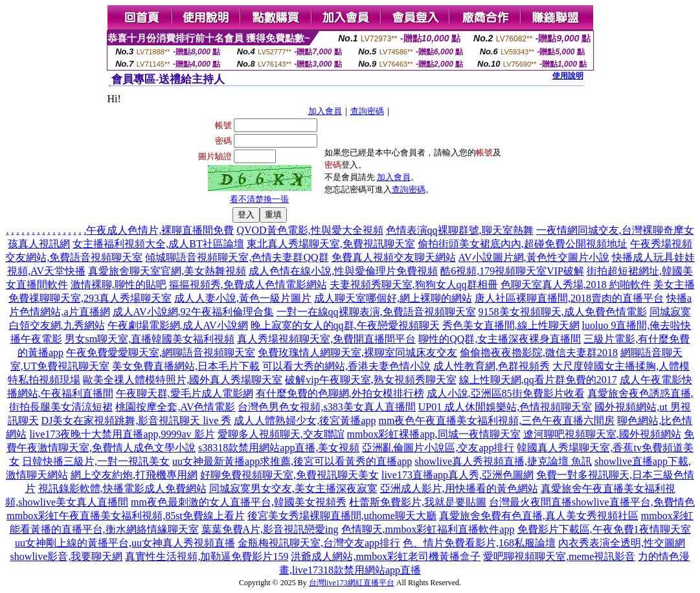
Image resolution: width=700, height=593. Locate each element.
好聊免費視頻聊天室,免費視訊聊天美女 (289, 475)
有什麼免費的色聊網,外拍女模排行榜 (340, 393)
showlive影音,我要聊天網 (67, 556)
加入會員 (325, 111)
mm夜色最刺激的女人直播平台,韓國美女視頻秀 (239, 502)
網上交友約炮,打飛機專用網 (134, 475)
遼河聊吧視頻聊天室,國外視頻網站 (602, 434)
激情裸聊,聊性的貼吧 (119, 285)
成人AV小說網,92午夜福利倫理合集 (193, 312)
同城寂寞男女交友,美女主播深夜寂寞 (293, 488)
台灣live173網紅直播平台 (352, 583)
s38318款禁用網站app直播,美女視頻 (279, 448)
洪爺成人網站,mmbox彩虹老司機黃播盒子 (386, 556)
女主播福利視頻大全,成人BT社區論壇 (158, 244)
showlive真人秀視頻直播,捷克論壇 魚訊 (503, 461)
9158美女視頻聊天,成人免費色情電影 (563, 312)
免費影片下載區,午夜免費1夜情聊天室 (604, 529)
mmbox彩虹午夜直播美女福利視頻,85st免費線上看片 (126, 516)
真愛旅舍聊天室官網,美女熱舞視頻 (167, 271)
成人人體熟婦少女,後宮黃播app (305, 420)
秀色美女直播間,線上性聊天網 (511, 325)
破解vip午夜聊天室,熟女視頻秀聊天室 (370, 380)
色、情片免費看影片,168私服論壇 (479, 543)
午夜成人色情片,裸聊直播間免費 (160, 230)
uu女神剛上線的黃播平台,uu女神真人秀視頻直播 (125, 543)
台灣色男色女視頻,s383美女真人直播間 (326, 407)
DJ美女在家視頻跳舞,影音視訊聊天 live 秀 (137, 420)
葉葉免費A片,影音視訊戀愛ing (270, 529)
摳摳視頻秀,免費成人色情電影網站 (248, 285)
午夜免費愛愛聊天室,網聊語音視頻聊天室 (161, 352)
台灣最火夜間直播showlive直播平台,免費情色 (592, 502)
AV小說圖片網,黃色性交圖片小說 (534, 257)
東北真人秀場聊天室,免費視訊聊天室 (331, 244)
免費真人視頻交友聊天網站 (394, 257)
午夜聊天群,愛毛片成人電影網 (185, 393)
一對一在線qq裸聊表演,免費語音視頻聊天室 (376, 312)
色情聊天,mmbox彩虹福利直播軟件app (428, 529)
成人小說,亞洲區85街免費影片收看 (506, 393)
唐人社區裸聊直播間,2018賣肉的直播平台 (569, 298)
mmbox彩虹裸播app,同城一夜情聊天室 (434, 434)
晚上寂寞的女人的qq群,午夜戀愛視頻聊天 (345, 325)
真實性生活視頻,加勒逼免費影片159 (207, 556)
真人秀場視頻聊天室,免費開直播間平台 (326, 339)
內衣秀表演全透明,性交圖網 (622, 543)
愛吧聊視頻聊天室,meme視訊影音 (559, 556)
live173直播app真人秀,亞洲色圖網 (457, 475)
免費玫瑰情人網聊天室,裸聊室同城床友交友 (357, 352)
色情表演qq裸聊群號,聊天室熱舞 (460, 230)
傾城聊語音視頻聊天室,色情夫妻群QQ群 (237, 257)
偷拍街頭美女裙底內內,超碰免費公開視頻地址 (523, 244)
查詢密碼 (367, 111)
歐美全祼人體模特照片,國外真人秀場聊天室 (183, 380)
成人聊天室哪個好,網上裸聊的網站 (393, 298)
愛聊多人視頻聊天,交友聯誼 (281, 434)
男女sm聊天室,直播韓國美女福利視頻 (150, 339)
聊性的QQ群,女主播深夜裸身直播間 (500, 339)
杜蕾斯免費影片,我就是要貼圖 (418, 502)
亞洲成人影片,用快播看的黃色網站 (459, 488)
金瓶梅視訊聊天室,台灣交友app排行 (319, 543)
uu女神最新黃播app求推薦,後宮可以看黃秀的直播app (292, 461)
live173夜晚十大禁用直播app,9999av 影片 (122, 434)
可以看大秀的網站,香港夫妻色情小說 (346, 366)
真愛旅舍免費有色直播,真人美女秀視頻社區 (539, 516)
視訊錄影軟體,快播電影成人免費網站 (122, 488)
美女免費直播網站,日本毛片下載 (186, 366)
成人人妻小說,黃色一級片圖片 (243, 298)
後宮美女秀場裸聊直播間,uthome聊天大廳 (342, 516)
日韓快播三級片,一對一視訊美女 (96, 461)
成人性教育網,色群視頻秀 (491, 366)
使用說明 (568, 76)
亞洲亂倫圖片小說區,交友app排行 (438, 448)
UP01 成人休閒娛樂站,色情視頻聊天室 (505, 407)
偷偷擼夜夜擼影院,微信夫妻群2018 (539, 352)
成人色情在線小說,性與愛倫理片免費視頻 (343, 271)
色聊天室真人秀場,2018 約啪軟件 (576, 285)
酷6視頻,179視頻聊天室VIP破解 (512, 271)
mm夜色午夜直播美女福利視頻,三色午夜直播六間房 (497, 420)
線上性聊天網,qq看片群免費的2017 (538, 380)
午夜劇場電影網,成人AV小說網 (178, 325)
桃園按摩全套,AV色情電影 (175, 407)
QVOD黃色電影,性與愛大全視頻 (310, 230)
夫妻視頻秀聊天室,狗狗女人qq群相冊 (414, 285)
